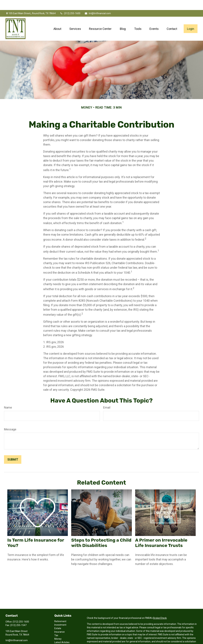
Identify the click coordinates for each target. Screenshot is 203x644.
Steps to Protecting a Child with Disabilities (101, 533)
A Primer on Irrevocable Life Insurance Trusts (161, 533)
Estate (58, 618)
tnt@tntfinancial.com (98, 3)
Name (8, 397)
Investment (60, 615)
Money (58, 629)
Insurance (59, 622)
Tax (56, 625)
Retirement (60, 611)
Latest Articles (62, 632)
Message (10, 419)
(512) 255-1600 (70, 3)
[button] (57, 19)
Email (107, 397)
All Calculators (62, 639)
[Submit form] (13, 449)
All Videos (59, 636)
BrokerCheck (160, 608)
